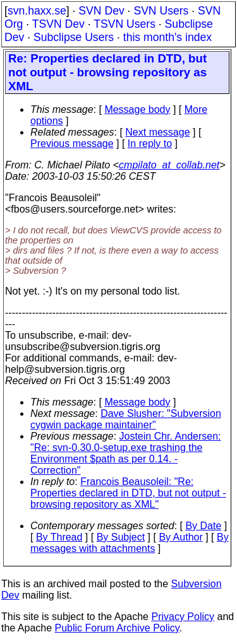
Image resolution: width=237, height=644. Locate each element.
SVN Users (161, 11)
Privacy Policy (183, 617)
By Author (180, 537)
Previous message (72, 143)
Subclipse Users (74, 37)
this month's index (167, 37)
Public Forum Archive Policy (117, 628)
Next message (157, 132)
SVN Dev (101, 11)
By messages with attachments (130, 543)
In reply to (150, 143)
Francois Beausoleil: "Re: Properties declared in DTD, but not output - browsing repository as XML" (128, 493)
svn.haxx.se (37, 11)
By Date (203, 526)
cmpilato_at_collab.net (169, 165)
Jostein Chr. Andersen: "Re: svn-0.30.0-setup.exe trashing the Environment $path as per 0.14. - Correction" (126, 453)
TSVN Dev (58, 24)
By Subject (121, 537)
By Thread (59, 537)
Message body (137, 109)
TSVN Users (125, 24)
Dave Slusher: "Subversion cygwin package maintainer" (126, 419)
